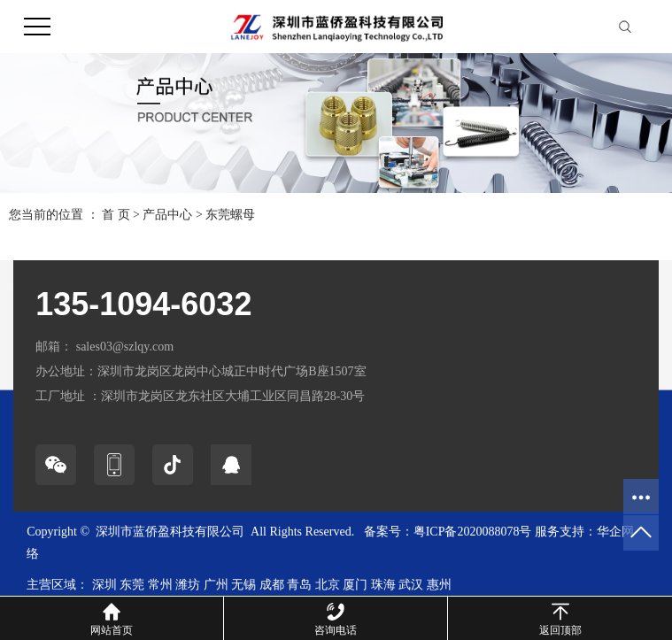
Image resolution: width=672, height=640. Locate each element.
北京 (328, 585)
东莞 (132, 585)
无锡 (243, 585)
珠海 (383, 585)
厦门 (355, 585)
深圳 (104, 585)
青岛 (299, 585)
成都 (272, 585)
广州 (216, 585)
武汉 (411, 585)
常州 (160, 585)
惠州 (439, 585)
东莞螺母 (230, 215)
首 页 (116, 215)
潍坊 (188, 585)
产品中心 (167, 215)
